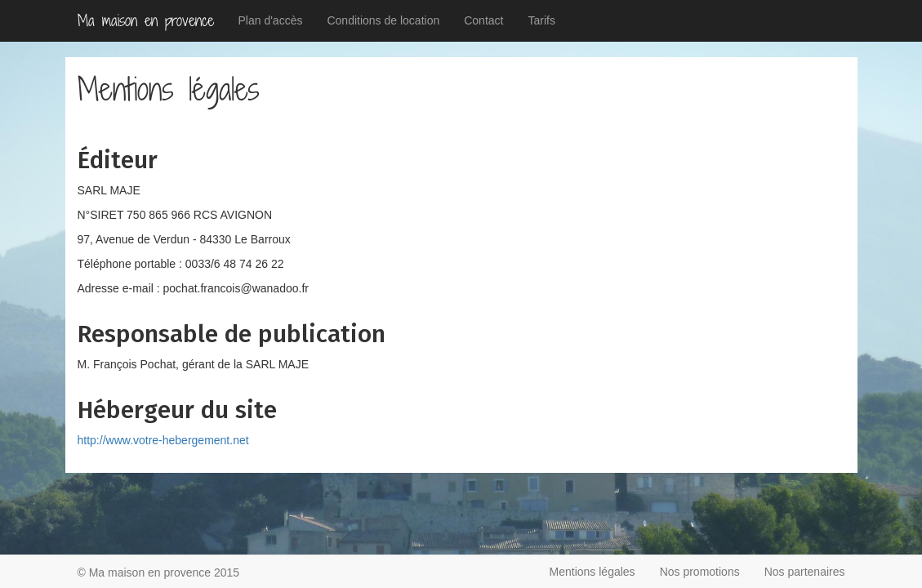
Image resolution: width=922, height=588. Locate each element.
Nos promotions (700, 572)
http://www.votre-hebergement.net (163, 440)
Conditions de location (383, 20)
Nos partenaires (805, 572)
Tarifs (541, 20)
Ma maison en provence (146, 20)
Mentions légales (592, 572)
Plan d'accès (271, 20)
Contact (483, 20)
